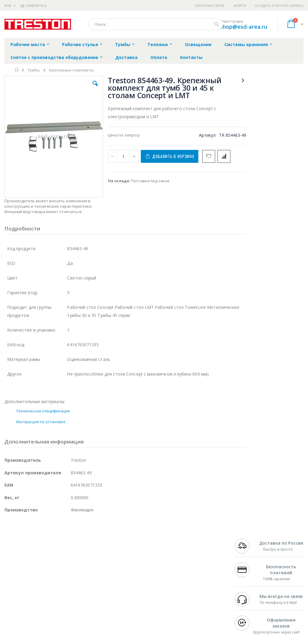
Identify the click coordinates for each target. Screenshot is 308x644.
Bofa (9, 563)
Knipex (34, 615)
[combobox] (156, 24)
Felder (53, 580)
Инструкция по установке (41, 407)
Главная (17, 70)
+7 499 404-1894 (250, 557)
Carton (71, 592)
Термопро (71, 563)
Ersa (26, 557)
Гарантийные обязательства (135, 557)
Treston (12, 604)
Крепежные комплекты (71, 70)
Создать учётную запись (279, 6)
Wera (51, 615)
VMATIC (76, 604)
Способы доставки (202, 575)
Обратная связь (210, 6)
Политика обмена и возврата (136, 569)
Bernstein (13, 615)
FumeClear (29, 563)
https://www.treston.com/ (103, 640)
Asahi (69, 580)
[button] (88, 88)
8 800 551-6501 (251, 580)
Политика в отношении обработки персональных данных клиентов (141, 583)
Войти (240, 6)
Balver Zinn (15, 580)
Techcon (56, 604)
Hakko (10, 557)
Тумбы (34, 70)
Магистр (12, 569)
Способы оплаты (200, 586)
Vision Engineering (21, 592)
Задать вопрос (122, 598)
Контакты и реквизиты (195, 560)
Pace (52, 557)
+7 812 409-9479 (250, 563)
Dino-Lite (52, 592)
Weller (68, 557)
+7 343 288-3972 (250, 575)
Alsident (86, 557)
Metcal (50, 563)
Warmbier (33, 604)
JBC (38, 557)
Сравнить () (33, 6)
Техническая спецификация (43, 396)
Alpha (36, 580)
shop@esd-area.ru (244, 27)
